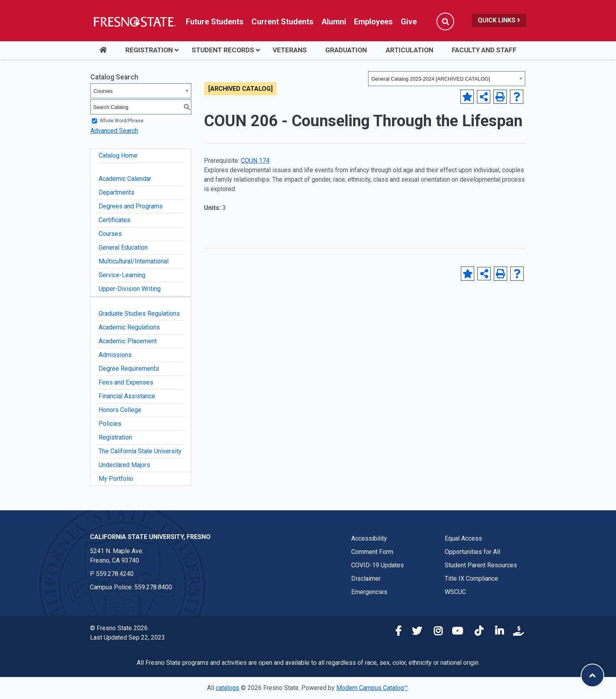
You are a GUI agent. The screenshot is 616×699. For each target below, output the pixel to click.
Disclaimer (366, 579)
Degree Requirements (129, 369)
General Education (123, 247)
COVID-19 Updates (378, 565)
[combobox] (447, 79)
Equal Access (463, 538)
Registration (149, 50)
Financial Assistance (127, 396)
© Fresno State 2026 (119, 628)
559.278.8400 (153, 587)
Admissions (115, 355)
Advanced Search (114, 131)
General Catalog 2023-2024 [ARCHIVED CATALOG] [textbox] (431, 79)
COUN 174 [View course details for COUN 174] (255, 161)
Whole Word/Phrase (122, 121)
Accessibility (369, 538)
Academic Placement (128, 341)
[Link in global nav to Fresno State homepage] (134, 22)
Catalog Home (118, 155)
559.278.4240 (115, 574)
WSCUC (455, 592)
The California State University (140, 451)
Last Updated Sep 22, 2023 (127, 637)
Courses (110, 234)
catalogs (227, 688)
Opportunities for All (472, 552)
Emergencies (369, 592)
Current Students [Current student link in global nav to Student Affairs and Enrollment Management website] (282, 22)
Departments (116, 192)
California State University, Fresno (150, 537)
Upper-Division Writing (130, 289)
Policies (110, 424)
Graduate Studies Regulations (139, 314)
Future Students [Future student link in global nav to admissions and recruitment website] (215, 22)
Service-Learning (122, 275)
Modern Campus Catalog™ (372, 688)
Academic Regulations (129, 327)
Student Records (223, 50)
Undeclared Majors (124, 465)
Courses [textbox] (103, 91)
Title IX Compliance (471, 579)
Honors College (120, 410)
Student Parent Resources (481, 565)
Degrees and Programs (131, 206)
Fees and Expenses (126, 382)
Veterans (290, 50)
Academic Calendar (125, 179)
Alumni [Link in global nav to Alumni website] (334, 22)
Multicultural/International (134, 261)
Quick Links (499, 20)
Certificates (115, 220)
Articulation (410, 50)
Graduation (346, 50)
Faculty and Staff (484, 50)
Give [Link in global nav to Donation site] (409, 22)
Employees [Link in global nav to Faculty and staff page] (373, 22)
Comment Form (372, 552)
